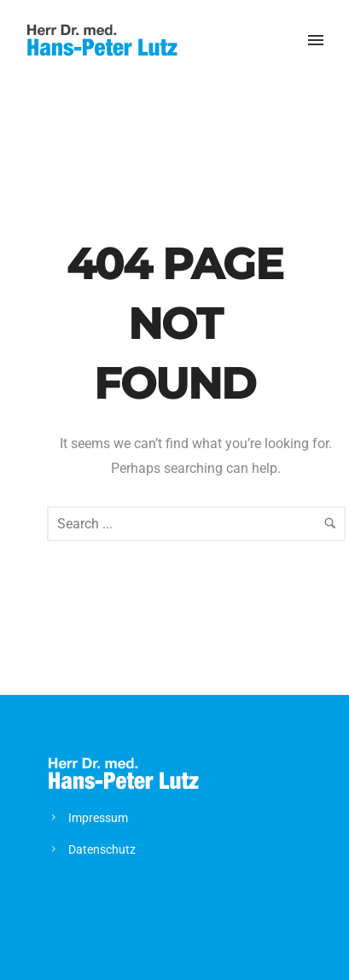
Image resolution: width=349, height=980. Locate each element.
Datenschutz (102, 849)
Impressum (98, 818)
